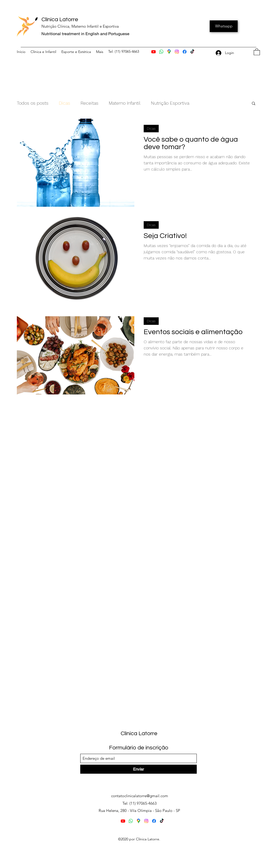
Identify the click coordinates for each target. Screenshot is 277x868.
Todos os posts (33, 103)
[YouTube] (162, 821)
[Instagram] (177, 52)
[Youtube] (154, 52)
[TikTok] (192, 52)
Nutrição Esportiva (170, 103)
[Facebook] (185, 52)
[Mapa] (169, 52)
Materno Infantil (125, 103)
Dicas (64, 103)
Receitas (89, 103)
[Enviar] (138, 769)
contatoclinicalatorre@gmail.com (140, 796)
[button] (257, 52)
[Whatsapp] (224, 26)
